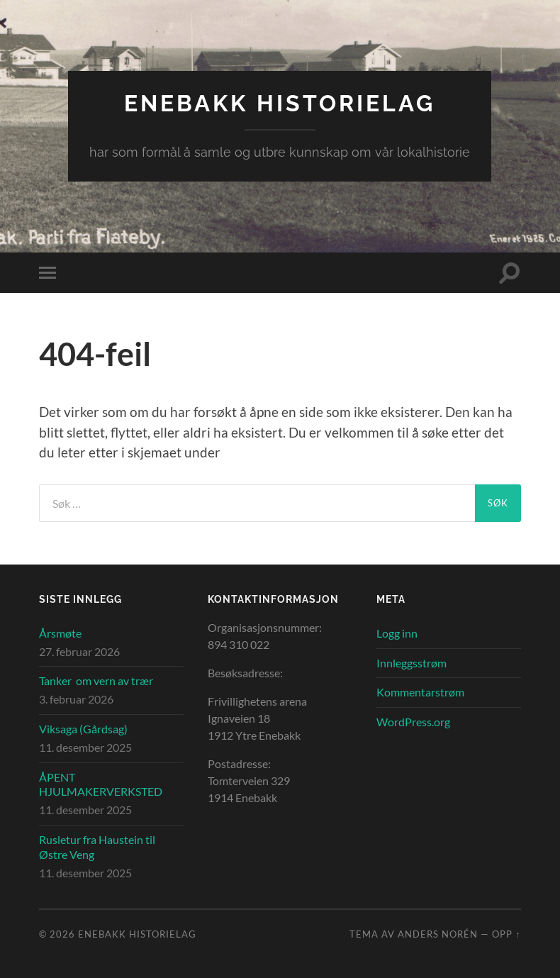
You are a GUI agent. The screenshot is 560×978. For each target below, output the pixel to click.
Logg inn (397, 633)
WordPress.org (413, 722)
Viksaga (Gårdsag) (83, 729)
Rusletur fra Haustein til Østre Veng (97, 847)
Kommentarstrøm (420, 692)
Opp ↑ (506, 934)
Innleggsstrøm (411, 663)
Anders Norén (438, 934)
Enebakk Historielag (280, 103)
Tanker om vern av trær (96, 680)
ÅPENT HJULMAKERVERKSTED (101, 784)
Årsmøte (60, 633)
